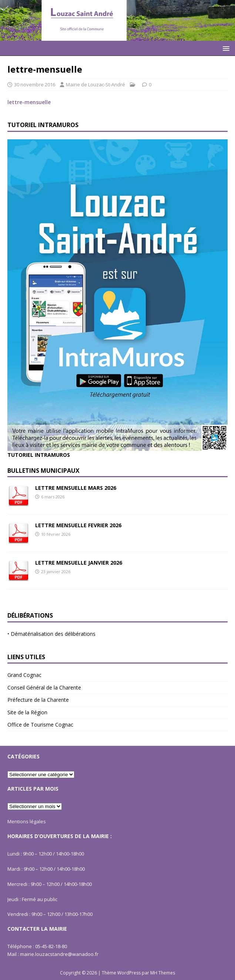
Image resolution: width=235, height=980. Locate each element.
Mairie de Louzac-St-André (95, 84)
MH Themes (163, 973)
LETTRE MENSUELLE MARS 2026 (76, 488)
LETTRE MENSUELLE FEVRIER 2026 (78, 525)
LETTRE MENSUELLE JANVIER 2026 (79, 563)
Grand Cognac (24, 675)
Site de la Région (27, 712)
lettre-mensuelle (29, 102)
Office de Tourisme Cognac (40, 725)
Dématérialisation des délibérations (53, 634)
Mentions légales (27, 821)
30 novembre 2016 (35, 84)
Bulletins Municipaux (43, 471)
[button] (225, 48)
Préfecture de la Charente (38, 700)
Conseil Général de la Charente (44, 687)
